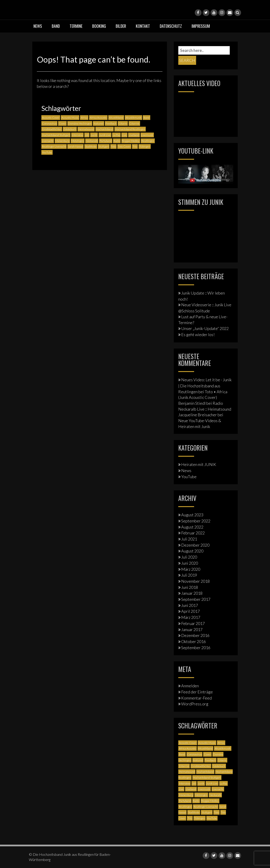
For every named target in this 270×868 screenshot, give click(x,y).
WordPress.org (195, 704)
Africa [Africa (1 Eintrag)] (84, 118)
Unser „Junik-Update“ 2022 (205, 328)
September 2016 (196, 648)
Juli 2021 (189, 539)
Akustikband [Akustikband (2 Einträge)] (116, 118)
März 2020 (191, 569)
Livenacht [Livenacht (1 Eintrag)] (48, 141)
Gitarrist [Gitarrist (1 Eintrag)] (134, 123)
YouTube (189, 477)
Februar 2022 (193, 533)
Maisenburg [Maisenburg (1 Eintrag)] (62, 141)
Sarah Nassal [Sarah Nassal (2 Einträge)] (75, 146)
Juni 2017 (190, 605)
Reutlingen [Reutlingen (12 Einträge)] (148, 141)
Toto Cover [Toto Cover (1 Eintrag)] (124, 146)
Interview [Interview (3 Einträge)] (77, 135)
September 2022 (196, 521)
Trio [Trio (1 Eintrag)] (135, 146)
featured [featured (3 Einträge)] (99, 123)
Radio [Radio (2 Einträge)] (117, 141)
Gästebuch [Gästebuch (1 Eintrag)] (70, 129)
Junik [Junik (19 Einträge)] (94, 135)
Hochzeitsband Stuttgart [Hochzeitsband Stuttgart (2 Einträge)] (56, 135)
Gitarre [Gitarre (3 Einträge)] (123, 123)
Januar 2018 (192, 593)
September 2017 (196, 599)
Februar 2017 (193, 623)
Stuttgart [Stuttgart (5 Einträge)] (104, 146)
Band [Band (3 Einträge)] (147, 118)
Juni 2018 (190, 587)
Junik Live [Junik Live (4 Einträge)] (105, 135)
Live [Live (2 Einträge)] (124, 135)
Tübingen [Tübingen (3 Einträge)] (145, 146)
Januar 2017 (192, 629)
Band (56, 26)
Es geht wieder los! (198, 335)
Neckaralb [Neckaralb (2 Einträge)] (92, 141)
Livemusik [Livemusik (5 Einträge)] (147, 135)
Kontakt (143, 26)
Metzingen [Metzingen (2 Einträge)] (78, 141)
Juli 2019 (189, 575)
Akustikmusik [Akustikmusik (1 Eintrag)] (133, 118)
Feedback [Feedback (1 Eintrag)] (111, 123)
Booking (99, 26)
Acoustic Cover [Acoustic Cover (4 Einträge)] (51, 118)
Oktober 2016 (194, 641)
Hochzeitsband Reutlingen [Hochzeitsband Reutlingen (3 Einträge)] (130, 129)
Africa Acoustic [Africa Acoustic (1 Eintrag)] (98, 118)
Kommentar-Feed (196, 698)
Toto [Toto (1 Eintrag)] (113, 146)
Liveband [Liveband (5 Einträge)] (134, 135)
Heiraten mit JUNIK (199, 464)
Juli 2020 (189, 557)
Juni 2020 (190, 563)
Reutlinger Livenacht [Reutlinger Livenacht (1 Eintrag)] (54, 146)
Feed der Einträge (197, 692)
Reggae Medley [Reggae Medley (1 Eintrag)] (131, 141)
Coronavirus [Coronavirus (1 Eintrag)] (49, 123)
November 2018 (195, 581)
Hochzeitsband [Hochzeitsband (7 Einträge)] (104, 129)
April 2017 (190, 611)
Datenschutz (171, 26)
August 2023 (192, 515)
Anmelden (190, 686)
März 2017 (191, 617)
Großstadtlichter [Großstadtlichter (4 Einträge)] (52, 129)
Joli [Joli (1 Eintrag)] (87, 135)
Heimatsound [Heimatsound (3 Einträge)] (86, 129)
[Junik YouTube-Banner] (206, 173)
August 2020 (192, 551)
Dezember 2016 (195, 635)
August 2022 (192, 527)
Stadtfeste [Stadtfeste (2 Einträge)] (91, 146)
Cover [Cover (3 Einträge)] (62, 123)
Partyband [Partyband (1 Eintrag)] (106, 141)
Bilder (121, 26)
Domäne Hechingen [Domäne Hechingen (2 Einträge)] (80, 123)
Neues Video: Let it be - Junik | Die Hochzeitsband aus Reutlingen (205, 386)
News (38, 26)
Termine (76, 26)
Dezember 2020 (195, 545)
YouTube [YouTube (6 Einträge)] (47, 152)
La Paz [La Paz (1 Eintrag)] (116, 135)
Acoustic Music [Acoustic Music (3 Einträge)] (70, 118)
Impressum (201, 26)
